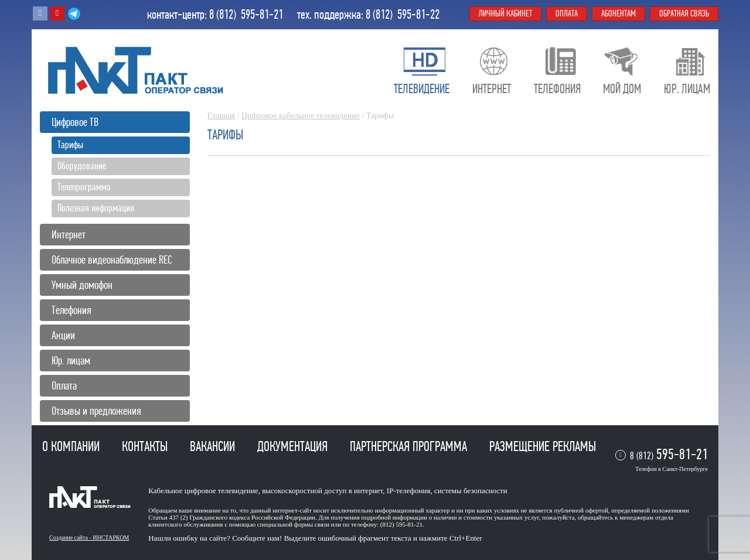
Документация (294, 446)
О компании (72, 446)
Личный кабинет (505, 13)
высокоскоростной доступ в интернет (322, 491)
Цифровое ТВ (75, 122)
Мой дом (622, 89)
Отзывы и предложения (96, 411)
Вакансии (214, 446)
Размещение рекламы (543, 446)
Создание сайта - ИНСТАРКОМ (89, 537)
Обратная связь (684, 13)
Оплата (64, 386)
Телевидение (422, 89)
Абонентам (618, 13)
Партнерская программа (410, 446)
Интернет (69, 235)
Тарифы (70, 145)
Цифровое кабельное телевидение (301, 116)
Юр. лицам (71, 361)
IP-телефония (409, 491)
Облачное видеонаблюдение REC (112, 260)
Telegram (74, 13)
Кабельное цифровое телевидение (203, 491)
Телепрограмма (84, 187)
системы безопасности (471, 491)
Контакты (146, 446)
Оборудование (82, 166)
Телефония (71, 310)
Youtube (57, 13)
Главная (221, 116)
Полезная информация (96, 208)
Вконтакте (40, 13)
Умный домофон (82, 285)
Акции (63, 335)
